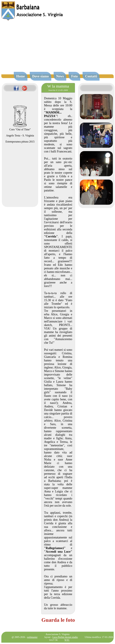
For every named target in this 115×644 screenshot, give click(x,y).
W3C (67, 640)
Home (21, 76)
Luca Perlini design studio (65, 637)
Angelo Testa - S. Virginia (20, 135)
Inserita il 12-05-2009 (58, 90)
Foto (74, 76)
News (60, 76)
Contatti (91, 76)
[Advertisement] (58, 48)
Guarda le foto (58, 620)
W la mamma (58, 86)
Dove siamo (41, 76)
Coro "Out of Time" (20, 128)
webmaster (32, 637)
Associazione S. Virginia (57, 634)
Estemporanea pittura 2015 (20, 142)
